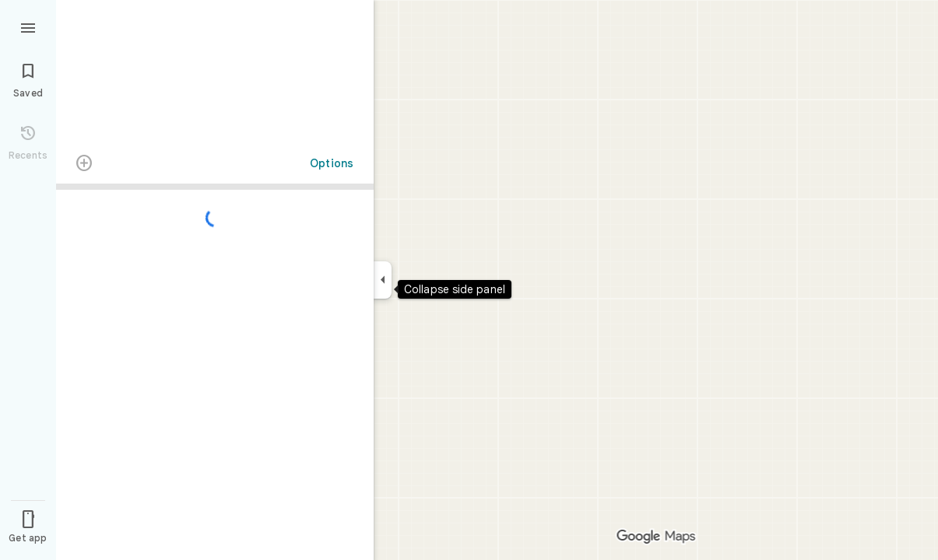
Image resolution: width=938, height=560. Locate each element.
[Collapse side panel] (383, 280)
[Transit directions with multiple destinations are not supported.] (84, 165)
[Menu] (28, 26)
